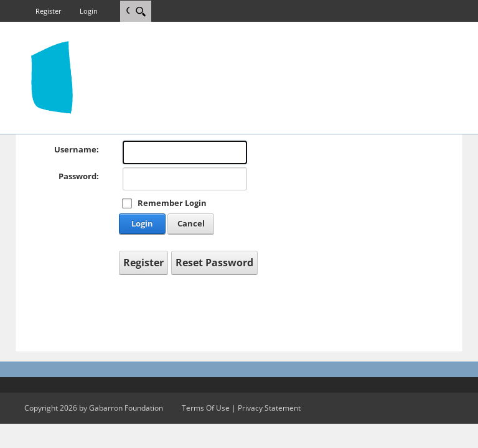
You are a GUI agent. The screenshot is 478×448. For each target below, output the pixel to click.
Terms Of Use (206, 408)
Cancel (191, 223)
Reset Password (214, 263)
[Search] (140, 11)
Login (89, 11)
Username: (77, 149)
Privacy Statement (269, 408)
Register (48, 11)
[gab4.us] (52, 77)
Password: (79, 176)
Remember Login (172, 203)
